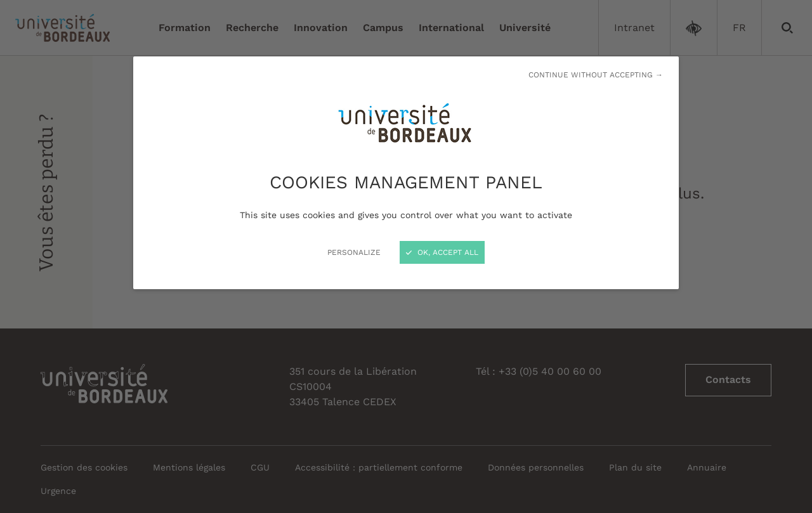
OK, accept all (442, 252)
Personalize (354, 252)
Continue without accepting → (596, 75)
